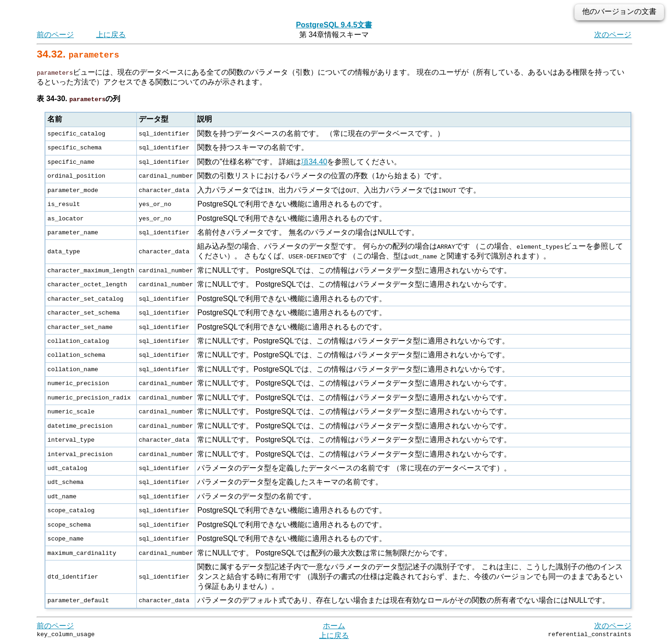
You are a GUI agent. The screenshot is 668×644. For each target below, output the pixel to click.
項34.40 (314, 162)
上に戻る (111, 35)
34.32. (78, 54)
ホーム (334, 625)
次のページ (613, 35)
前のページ (55, 35)
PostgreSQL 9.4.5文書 (334, 25)
